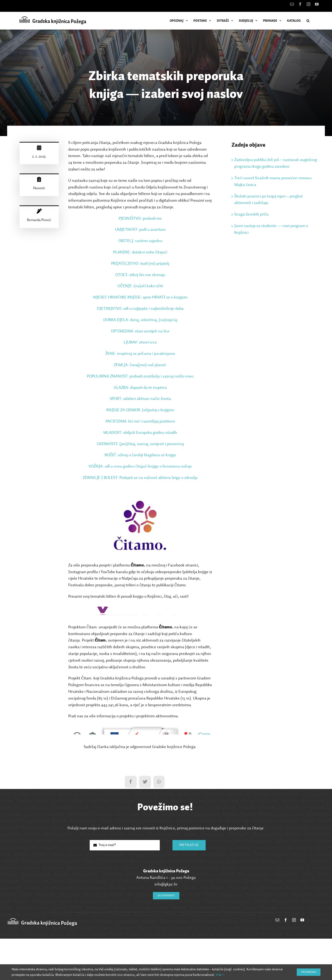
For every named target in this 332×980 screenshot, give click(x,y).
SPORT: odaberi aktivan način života (140, 400)
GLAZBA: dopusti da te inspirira (140, 389)
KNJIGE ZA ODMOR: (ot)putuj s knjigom (140, 411)
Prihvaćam (309, 972)
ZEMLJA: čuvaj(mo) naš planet (140, 366)
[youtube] (302, 963)
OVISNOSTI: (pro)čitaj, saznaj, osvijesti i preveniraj (140, 445)
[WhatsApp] (159, 826)
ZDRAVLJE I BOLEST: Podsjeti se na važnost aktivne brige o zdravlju (140, 479)
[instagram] (294, 963)
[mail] (277, 963)
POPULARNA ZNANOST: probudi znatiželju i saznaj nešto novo (140, 377)
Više (220, 975)
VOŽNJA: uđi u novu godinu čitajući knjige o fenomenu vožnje (140, 468)
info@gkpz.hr (166, 927)
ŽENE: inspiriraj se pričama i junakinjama (140, 355)
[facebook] (286, 963)
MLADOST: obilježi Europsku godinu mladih (140, 434)
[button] (308, 21)
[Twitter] (145, 826)
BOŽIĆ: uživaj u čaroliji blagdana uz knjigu (140, 456)
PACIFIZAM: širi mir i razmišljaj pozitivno (140, 423)
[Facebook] (131, 826)
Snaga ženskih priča (251, 216)
